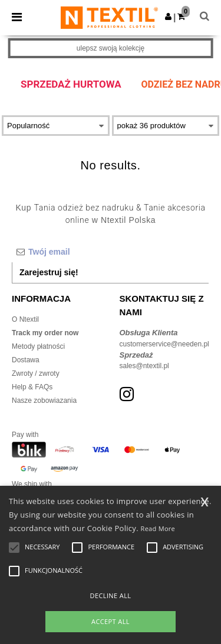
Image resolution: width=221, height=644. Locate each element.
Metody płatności (38, 346)
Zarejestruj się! (49, 272)
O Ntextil (25, 319)
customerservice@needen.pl (164, 344)
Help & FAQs (32, 387)
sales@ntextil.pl (144, 366)
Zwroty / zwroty (36, 373)
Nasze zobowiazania (44, 401)
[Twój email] (110, 252)
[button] (168, 16)
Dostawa (26, 360)
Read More (158, 528)
